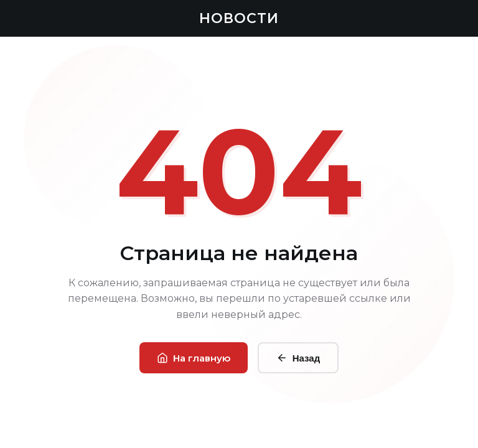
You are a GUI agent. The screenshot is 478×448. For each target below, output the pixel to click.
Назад (298, 358)
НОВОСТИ (239, 18)
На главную (194, 358)
